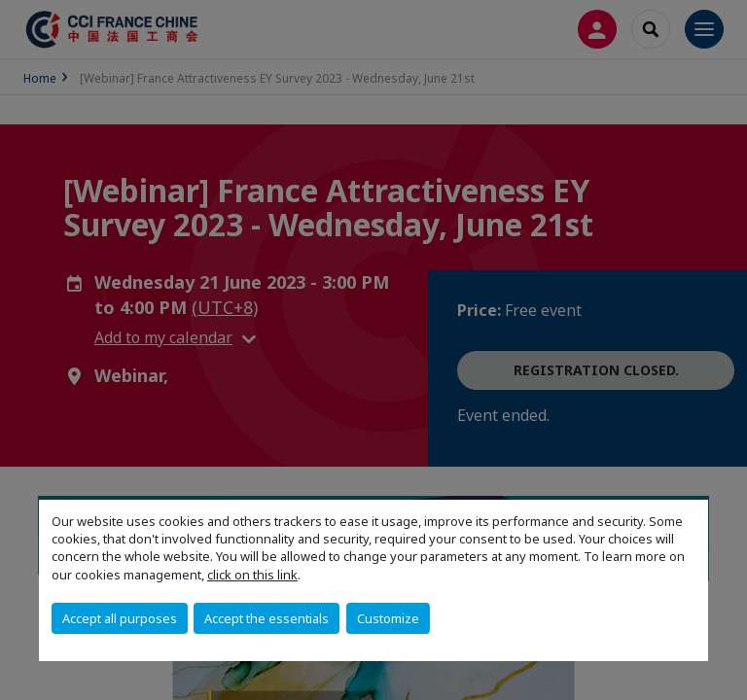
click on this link (252, 575)
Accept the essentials (267, 618)
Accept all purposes (120, 618)
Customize (388, 618)
